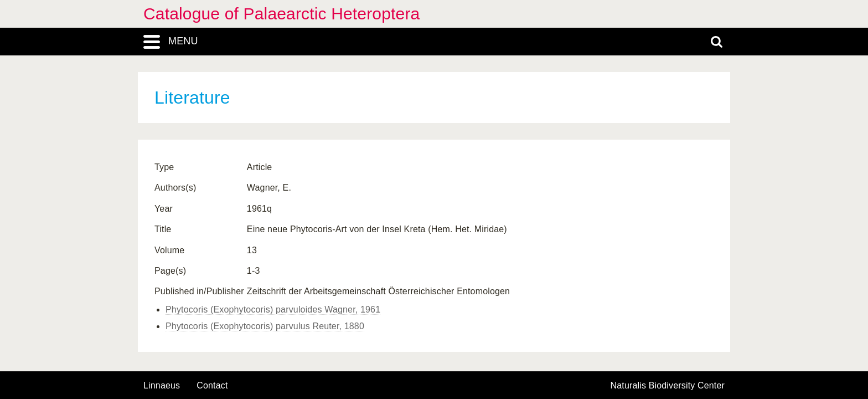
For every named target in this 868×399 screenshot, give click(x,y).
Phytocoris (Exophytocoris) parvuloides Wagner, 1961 (273, 310)
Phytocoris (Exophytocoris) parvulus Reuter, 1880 (265, 326)
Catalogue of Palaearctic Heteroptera (281, 14)
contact (212, 385)
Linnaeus (162, 386)
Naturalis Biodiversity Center (668, 386)
